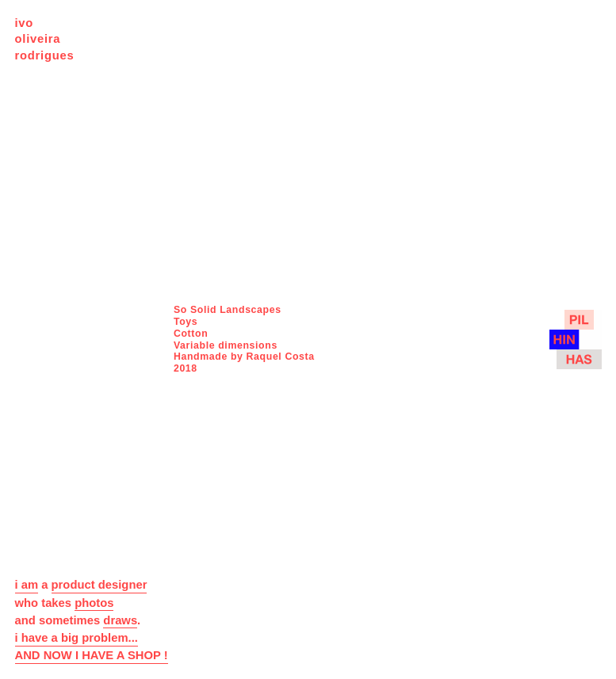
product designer (99, 585)
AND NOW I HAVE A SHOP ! (92, 655)
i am (27, 585)
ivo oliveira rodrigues (45, 39)
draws (120, 620)
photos (94, 603)
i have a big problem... (77, 638)
